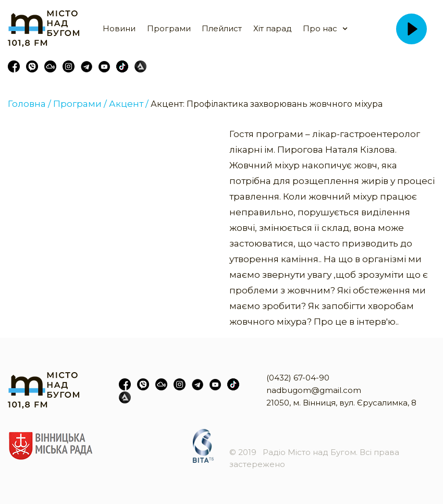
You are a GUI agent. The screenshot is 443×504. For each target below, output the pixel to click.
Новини (119, 28)
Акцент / (129, 104)
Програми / (80, 104)
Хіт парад (273, 28)
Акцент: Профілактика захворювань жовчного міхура (267, 104)
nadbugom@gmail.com (314, 390)
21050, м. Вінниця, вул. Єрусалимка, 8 (341, 403)
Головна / (29, 104)
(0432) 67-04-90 (298, 378)
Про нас (320, 28)
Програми (169, 28)
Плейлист (222, 28)
